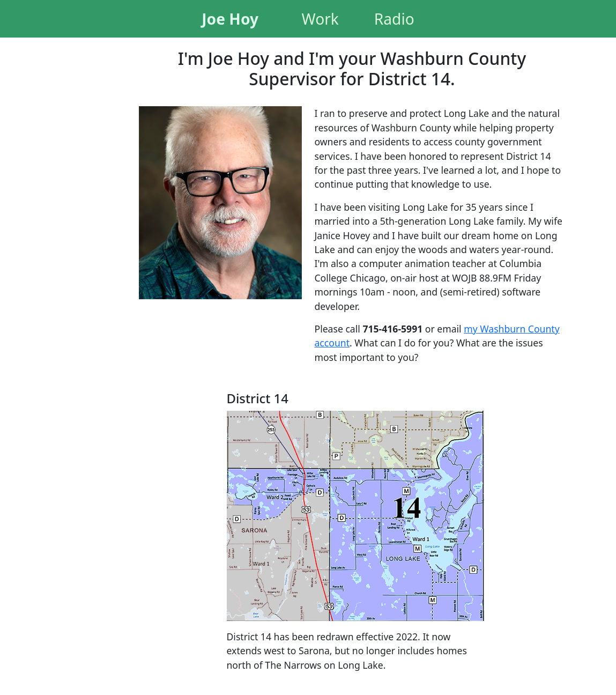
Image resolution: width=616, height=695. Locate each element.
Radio (394, 19)
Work (320, 19)
